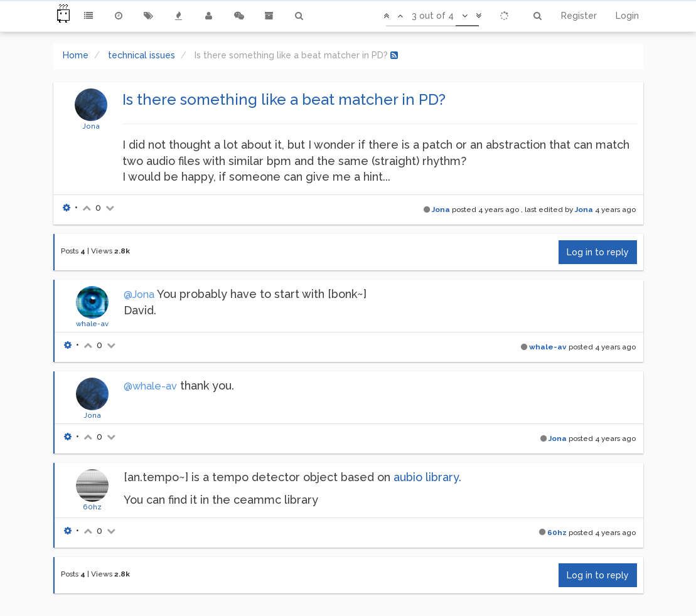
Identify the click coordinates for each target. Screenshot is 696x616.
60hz (92, 507)
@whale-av (150, 386)
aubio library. (427, 477)
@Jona (139, 295)
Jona (91, 126)
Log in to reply (598, 252)
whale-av (92, 324)
